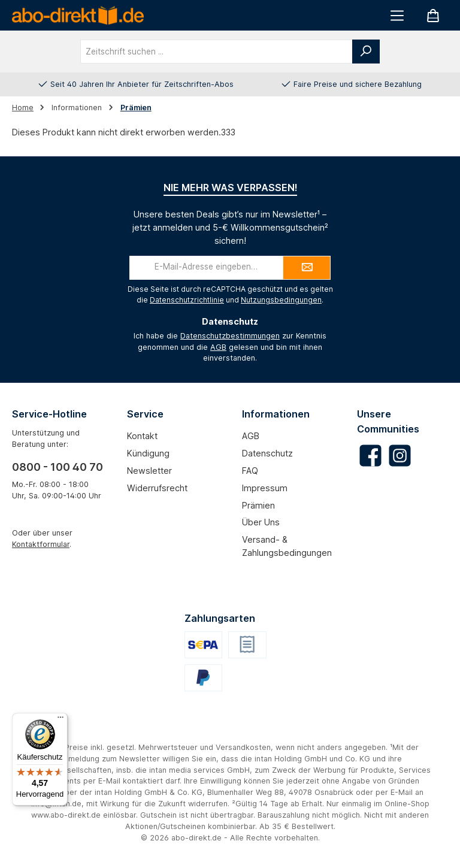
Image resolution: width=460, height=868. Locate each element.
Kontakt (142, 436)
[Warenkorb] (433, 15)
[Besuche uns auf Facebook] (370, 456)
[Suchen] (366, 52)
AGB (218, 347)
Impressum (265, 488)
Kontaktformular (41, 544)
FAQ (250, 471)
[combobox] (217, 52)
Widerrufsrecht (157, 488)
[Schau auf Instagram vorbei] (400, 456)
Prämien (258, 505)
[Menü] (397, 15)
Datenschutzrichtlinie (187, 300)
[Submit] (307, 268)
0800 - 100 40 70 (57, 467)
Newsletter (149, 471)
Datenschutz (267, 453)
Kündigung (148, 453)
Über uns (261, 522)
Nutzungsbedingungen (281, 300)
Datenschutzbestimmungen (230, 336)
